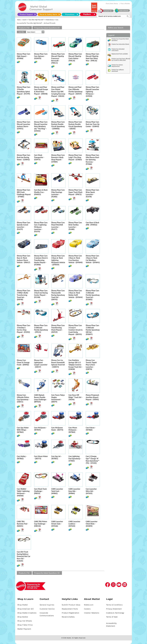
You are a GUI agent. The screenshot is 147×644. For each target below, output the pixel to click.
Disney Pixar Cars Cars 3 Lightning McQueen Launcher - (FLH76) (41, 227)
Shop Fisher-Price (25, 625)
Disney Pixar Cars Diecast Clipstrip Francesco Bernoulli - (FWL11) (58, 58)
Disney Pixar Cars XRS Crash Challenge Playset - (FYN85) (24, 193)
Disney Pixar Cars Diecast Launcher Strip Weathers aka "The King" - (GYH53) (41, 126)
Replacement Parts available (120, 54)
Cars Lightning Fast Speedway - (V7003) (75, 459)
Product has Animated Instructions (118, 50)
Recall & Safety (68, 617)
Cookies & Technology (115, 613)
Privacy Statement (114, 609)
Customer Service (47, 609)
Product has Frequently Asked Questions (120, 40)
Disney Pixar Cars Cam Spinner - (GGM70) (41, 56)
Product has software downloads (118, 70)
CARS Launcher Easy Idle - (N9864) (74, 491)
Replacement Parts (70, 609)
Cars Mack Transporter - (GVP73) (39, 157)
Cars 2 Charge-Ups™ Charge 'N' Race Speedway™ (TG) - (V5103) (93, 460)
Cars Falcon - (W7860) (91, 429)
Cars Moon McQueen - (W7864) (73, 430)
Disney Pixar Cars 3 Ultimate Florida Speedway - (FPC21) (41, 329)
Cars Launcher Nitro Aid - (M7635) (91, 491)
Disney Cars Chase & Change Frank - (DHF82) (23, 362)
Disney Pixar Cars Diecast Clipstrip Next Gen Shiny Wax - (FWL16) (92, 57)
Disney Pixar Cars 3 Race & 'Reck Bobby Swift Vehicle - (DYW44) (76, 294)
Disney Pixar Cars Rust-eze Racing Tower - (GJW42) (24, 157)
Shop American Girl (26, 609)
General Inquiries (47, 605)
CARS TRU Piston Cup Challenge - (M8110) (41, 524)
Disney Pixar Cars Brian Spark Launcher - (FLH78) (92, 193)
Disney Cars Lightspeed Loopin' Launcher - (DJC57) (41, 364)
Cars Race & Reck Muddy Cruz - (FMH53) (41, 192)
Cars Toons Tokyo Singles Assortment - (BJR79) (58, 398)
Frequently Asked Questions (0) (47, 28)
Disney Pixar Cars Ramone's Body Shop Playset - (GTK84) (58, 158)
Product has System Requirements (117, 66)
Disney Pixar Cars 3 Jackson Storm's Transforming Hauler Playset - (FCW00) (41, 260)
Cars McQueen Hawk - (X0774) (57, 429)
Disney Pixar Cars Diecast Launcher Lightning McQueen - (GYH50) (92, 92)
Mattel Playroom (24, 629)
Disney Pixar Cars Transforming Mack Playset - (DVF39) (58, 329)
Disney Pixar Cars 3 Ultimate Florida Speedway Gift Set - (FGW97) (93, 330)
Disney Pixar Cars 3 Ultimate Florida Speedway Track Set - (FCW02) (93, 295)
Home (19, 20)
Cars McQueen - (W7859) (40, 429)
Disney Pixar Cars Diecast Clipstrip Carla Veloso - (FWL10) (75, 57)
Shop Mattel (23, 605)
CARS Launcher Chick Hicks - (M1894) (92, 524)
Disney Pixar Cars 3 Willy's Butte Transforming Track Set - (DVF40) (24, 295)
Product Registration (70, 613)
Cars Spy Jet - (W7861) (56, 457)
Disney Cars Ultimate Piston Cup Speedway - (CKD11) (23, 398)
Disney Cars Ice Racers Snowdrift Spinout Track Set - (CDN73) (58, 364)
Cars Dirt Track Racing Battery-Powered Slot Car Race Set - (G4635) (24, 556)
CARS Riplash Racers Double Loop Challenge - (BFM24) (41, 398)
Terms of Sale (112, 617)
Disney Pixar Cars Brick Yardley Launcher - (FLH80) (75, 226)
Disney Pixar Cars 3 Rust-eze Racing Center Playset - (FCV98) (41, 294)
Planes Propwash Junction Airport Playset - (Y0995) (92, 397)
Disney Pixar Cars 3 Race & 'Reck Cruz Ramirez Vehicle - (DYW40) (76, 259)
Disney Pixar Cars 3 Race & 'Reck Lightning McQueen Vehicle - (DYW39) (58, 260)
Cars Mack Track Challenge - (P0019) (40, 491)
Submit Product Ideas (71, 605)
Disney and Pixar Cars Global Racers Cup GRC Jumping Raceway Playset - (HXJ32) (58, 92)
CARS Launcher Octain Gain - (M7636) (57, 524)
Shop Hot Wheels (25, 621)
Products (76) (24, 28)
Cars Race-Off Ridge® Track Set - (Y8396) (75, 397)
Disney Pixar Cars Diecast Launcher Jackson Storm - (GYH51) (24, 125)
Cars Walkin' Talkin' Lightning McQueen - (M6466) (23, 492)
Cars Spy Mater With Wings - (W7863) (23, 430)
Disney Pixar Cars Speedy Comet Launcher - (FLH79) (24, 226)
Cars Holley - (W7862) (22, 457)
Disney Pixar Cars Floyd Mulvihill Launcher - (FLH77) (58, 226)
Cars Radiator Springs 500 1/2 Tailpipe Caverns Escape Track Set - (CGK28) (75, 365)
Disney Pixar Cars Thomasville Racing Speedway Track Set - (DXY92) (58, 295)
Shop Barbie (23, 617)
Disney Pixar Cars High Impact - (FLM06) (24, 56)
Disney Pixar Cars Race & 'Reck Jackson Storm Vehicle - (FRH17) (24, 259)
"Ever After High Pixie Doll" (36, 20)
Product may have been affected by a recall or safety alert (121, 59)
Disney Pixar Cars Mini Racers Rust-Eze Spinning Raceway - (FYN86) (93, 160)
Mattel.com (89, 605)
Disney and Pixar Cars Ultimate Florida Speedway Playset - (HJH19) (75, 90)
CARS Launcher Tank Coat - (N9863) (57, 491)
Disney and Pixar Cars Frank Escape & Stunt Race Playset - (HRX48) (41, 90)
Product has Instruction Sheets (120, 44)
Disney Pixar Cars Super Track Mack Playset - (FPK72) (75, 192)
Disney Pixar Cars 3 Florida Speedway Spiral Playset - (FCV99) (24, 90)
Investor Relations (92, 613)
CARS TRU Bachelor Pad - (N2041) (22, 524)
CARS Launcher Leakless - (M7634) (74, 524)
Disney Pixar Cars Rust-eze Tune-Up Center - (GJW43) (93, 124)
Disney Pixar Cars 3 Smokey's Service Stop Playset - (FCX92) (24, 329)
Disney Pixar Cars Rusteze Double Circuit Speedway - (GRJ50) (75, 125)
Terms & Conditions (114, 605)
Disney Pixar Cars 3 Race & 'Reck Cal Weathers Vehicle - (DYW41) (93, 259)
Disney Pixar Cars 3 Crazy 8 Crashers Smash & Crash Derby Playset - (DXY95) (76, 330)
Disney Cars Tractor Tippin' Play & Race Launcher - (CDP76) (91, 365)
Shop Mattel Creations (27, 613)
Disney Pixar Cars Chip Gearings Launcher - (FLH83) (58, 193)
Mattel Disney (50, 20)
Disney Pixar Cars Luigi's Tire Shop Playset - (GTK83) (75, 157)
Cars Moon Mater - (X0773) (41, 457)
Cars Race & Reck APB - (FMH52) (92, 224)
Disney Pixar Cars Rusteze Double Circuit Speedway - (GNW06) (58, 125)
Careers (87, 609)
